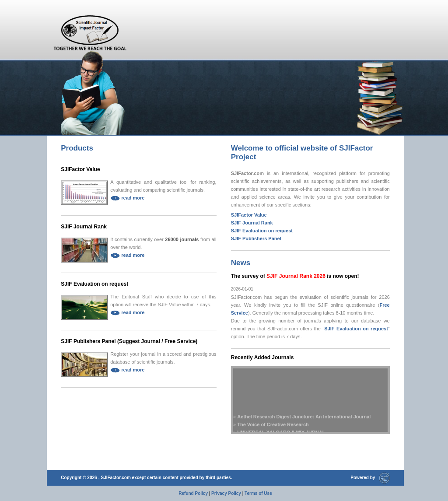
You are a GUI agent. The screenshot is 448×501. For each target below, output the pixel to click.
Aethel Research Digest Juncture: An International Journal (304, 420)
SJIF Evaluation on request (94, 284)
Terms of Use (258, 493)
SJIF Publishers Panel (256, 238)
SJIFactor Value (80, 169)
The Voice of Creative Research (273, 427)
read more (127, 198)
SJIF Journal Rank (84, 227)
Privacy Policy (226, 493)
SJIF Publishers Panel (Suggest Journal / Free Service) (129, 341)
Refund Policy (193, 493)
